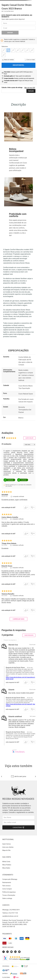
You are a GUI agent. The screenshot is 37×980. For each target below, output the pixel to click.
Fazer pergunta (29, 635)
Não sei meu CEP (30, 88)
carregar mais (18, 619)
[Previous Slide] (2, 776)
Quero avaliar (29, 438)
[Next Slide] (35, 776)
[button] (4, 50)
